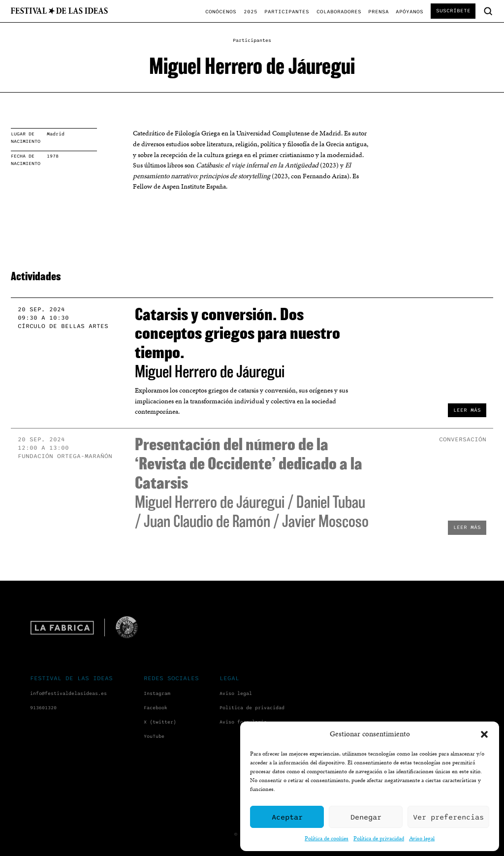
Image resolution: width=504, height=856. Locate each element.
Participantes (287, 12)
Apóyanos (409, 12)
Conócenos (221, 12)
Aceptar (287, 817)
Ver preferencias (448, 817)
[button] (484, 734)
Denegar (366, 817)
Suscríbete (453, 11)
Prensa (378, 12)
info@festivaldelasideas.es (68, 693)
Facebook (156, 708)
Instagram (157, 693)
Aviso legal (422, 838)
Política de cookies (327, 838)
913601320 (43, 708)
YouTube (154, 736)
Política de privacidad (379, 838)
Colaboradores (339, 12)
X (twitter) (160, 722)
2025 (251, 12)
